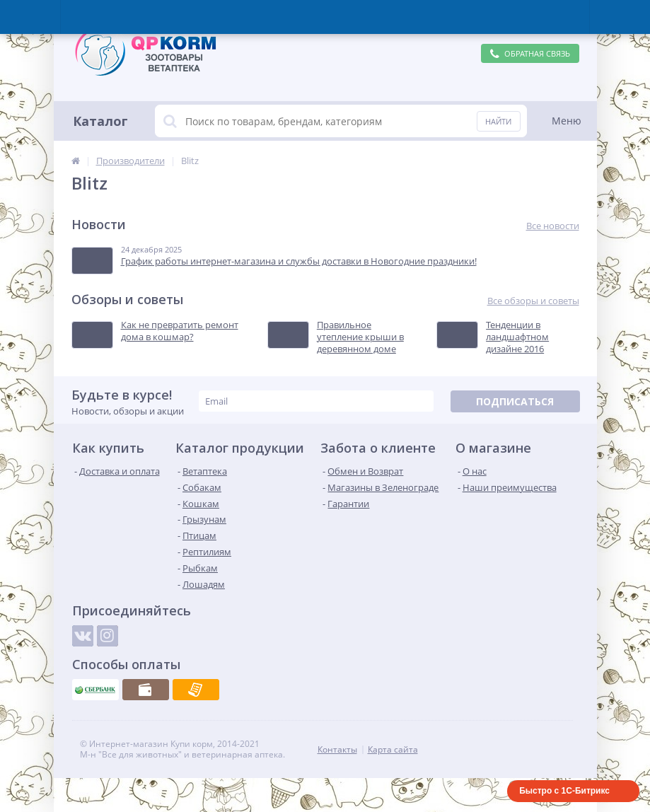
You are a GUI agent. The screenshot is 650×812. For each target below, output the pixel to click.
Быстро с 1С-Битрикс (564, 791)
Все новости (553, 226)
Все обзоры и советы (533, 301)
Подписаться (515, 401)
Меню (567, 121)
